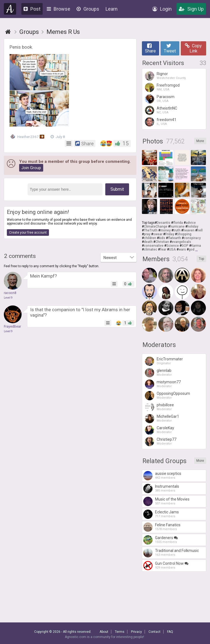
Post (32, 9)
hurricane (177, 227)
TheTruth (151, 230)
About (104, 632)
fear (163, 249)
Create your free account (28, 233)
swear (158, 234)
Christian (162, 242)
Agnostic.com (10, 9)
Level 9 (8, 298)
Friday (170, 234)
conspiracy (192, 238)
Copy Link (193, 48)
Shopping (184, 234)
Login (162, 9)
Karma (196, 246)
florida (178, 223)
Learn (112, 9)
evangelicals (181, 242)
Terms (120, 632)
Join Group (31, 168)
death (148, 242)
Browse (59, 9)
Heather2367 (28, 136)
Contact (154, 632)
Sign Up (191, 9)
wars (182, 249)
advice (191, 223)
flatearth (174, 238)
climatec (151, 249)
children (150, 238)
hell (200, 230)
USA (172, 249)
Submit (117, 189)
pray (147, 234)
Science (173, 246)
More (200, 141)
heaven (189, 230)
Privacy (136, 632)
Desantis (164, 223)
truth (177, 230)
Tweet (170, 48)
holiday (193, 227)
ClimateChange (156, 227)
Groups (88, 9)
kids (162, 238)
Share (150, 48)
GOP (185, 246)
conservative (154, 246)
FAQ (170, 632)
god (192, 249)
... (196, 249)
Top (201, 259)
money (165, 230)
